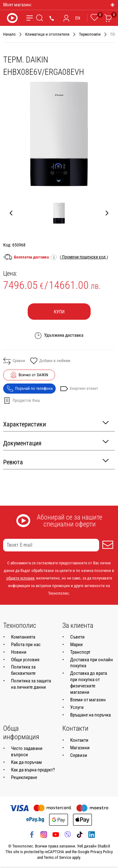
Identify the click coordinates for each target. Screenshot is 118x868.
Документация (56, 443)
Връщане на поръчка (90, 715)
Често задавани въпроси (27, 752)
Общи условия (25, 660)
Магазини (80, 748)
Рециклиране (24, 777)
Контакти (79, 740)
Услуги (77, 707)
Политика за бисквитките (23, 670)
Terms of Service (57, 857)
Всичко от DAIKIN (33, 375)
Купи (59, 312)
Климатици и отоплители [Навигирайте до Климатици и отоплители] (47, 34)
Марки (76, 645)
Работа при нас (26, 645)
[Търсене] (40, 18)
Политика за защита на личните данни (31, 684)
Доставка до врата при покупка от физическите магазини (89, 683)
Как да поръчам (26, 762)
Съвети (77, 637)
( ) (84, 257)
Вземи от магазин (88, 700)
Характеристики (56, 424)
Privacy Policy (101, 852)
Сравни (14, 361)
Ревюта (56, 462)
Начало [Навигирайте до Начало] (9, 34)
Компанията (23, 637)
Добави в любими (50, 361)
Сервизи (79, 755)
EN (78, 18)
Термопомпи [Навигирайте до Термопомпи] (90, 34)
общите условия (20, 578)
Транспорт (80, 652)
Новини (19, 652)
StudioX (104, 846)
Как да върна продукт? (33, 770)
